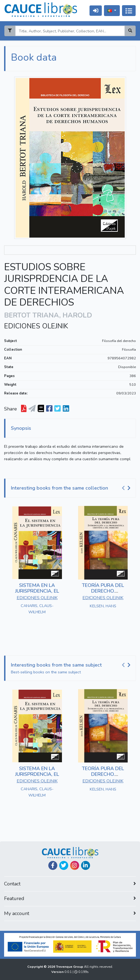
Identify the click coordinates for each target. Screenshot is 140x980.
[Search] (70, 31)
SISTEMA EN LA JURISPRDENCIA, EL (37, 588)
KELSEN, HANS (103, 606)
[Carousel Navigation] (127, 488)
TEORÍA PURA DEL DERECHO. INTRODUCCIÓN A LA (103, 591)
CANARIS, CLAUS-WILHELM (37, 609)
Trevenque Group (70, 967)
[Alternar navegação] (129, 11)
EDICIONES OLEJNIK (36, 326)
